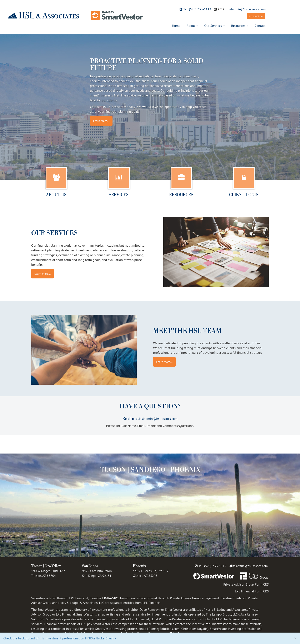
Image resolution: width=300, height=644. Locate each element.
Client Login (244, 195)
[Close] (295, 638)
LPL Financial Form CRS (252, 591)
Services (119, 195)
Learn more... (42, 274)
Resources (238, 26)
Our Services (213, 26)
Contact (260, 26)
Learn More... (101, 121)
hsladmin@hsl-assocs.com (247, 9)
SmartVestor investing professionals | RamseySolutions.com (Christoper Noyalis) (152, 629)
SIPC (116, 598)
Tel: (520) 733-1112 (195, 9)
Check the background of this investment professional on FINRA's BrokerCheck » (60, 638)
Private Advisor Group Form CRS (246, 584)
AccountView (256, 16)
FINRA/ (107, 598)
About (191, 26)
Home (176, 26)
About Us (56, 195)
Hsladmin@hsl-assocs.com (158, 419)
